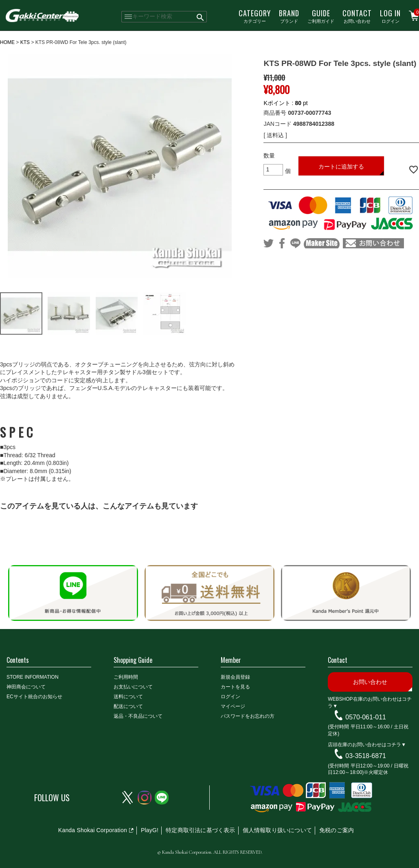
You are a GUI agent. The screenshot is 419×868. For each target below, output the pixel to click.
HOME (7, 42)
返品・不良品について (138, 716)
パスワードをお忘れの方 (248, 716)
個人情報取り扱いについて (277, 830)
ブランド (289, 16)
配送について (128, 706)
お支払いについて (133, 687)
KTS (25, 42)
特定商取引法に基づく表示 (200, 830)
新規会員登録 (235, 677)
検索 (201, 17)
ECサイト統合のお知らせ (34, 697)
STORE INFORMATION (33, 677)
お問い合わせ (357, 16)
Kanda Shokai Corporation (93, 830)
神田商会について (26, 687)
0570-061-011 (366, 717)
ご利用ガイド (321, 16)
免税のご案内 (337, 830)
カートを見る (235, 687)
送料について (128, 697)
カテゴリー (255, 16)
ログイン (390, 16)
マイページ (233, 706)
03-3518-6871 (366, 756)
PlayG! (150, 830)
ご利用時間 (126, 677)
